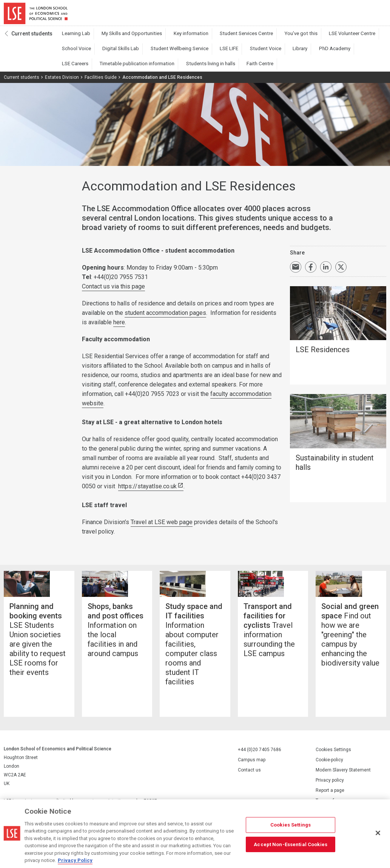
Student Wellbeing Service (128, 53)
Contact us (249, 788)
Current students (32, 38)
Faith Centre (127, 68)
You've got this (270, 38)
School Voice (358, 38)
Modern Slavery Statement (343, 788)
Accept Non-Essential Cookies (291, 844)
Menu (376, 15)
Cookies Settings (333, 768)
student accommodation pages (165, 317)
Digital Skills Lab (77, 53)
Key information (173, 38)
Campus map (252, 778)
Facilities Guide (101, 82)
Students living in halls (84, 68)
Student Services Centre (222, 38)
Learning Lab (73, 38)
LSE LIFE (171, 53)
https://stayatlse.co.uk (147, 491)
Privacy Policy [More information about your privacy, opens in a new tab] (75, 860)
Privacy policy (330, 798)
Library (230, 53)
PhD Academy (259, 53)
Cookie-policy (329, 778)
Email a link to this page (296, 271)
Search (335, 15)
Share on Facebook (311, 271)
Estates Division (62, 82)
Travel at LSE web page (162, 527)
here (119, 327)
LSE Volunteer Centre (315, 38)
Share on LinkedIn (326, 271)
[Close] (378, 833)
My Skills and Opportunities (122, 38)
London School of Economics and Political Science (36, 15)
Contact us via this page (113, 291)
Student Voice (201, 53)
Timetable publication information (348, 53)
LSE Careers (293, 53)
